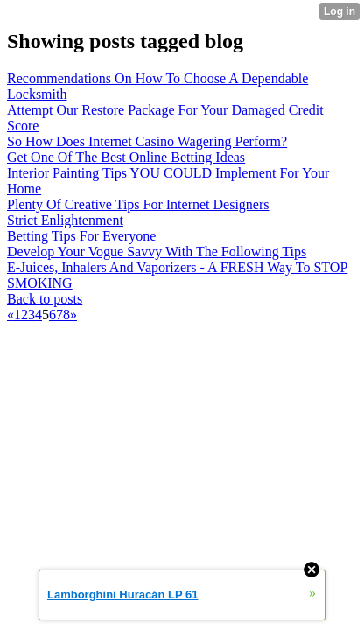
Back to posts (45, 299)
